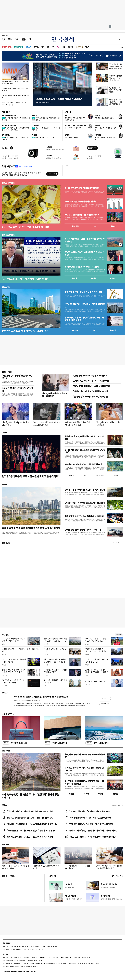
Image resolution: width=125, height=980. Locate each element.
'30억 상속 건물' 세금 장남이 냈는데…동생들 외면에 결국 (109, 867)
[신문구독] (30, 39)
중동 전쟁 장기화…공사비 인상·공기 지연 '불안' (83, 292)
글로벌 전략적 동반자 (71, 137)
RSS (49, 957)
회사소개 (6, 946)
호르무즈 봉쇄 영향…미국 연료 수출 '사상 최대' (15, 138)
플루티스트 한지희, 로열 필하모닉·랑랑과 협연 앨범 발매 (85, 438)
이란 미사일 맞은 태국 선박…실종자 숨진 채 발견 (15, 90)
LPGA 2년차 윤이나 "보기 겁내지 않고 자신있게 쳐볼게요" (97, 640)
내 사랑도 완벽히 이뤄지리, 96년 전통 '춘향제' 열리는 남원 (84, 769)
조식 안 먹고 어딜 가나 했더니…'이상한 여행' (91, 381)
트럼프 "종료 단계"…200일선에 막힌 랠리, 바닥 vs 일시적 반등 (16, 129)
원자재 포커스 (6, 135)
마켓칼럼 (35, 116)
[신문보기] (3, 39)
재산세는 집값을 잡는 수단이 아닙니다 (46, 867)
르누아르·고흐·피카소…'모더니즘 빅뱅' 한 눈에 (83, 464)
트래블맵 (72, 794)
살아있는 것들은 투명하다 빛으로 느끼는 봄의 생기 (85, 503)
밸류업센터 (113, 330)
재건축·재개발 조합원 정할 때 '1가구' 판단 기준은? (15, 867)
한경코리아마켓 (7, 47)
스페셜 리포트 (7, 714)
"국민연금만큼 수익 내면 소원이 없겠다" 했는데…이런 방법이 (31, 830)
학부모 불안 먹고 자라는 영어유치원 (106, 129)
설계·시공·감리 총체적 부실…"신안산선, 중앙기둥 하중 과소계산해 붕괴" (84, 319)
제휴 (12, 957)
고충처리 (21, 946)
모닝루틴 (71, 47)
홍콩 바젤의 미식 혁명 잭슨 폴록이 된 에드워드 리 (84, 516)
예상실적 (74, 278)
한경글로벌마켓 (19, 47)
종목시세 (94, 278)
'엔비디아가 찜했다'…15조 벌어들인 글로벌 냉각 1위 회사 (15, 82)
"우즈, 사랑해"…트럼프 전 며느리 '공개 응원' (109, 424)
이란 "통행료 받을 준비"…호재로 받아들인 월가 (16, 119)
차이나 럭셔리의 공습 (15, 743)
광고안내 (29, 946)
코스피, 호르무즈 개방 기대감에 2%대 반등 (82, 188)
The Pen (5, 844)
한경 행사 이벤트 (8, 876)
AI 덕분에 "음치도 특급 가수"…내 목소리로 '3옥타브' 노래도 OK (97, 671)
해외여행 (101, 794)
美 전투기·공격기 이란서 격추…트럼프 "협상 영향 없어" (116, 78)
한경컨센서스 (75, 226)
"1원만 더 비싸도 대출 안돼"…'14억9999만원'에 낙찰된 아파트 (97, 651)
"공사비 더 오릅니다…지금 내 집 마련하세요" (77, 867)
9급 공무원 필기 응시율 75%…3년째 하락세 (15, 97)
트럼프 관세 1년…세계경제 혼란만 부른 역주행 (75, 119)
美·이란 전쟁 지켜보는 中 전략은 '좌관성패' (82, 267)
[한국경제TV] (10, 39)
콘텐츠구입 (18, 957)
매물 (94, 330)
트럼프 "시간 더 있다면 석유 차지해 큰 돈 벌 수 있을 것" (84, 254)
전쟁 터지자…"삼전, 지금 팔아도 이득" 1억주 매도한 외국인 (93, 830)
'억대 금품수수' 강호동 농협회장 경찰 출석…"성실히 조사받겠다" (55, 662)
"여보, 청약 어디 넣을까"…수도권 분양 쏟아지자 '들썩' (14, 640)
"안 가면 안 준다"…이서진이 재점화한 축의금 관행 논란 (41, 697)
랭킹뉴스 (5, 805)
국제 (53, 47)
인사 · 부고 (115, 876)
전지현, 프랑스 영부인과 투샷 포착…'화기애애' (55, 395)
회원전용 (5, 112)
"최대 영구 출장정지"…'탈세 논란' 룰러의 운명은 (55, 671)
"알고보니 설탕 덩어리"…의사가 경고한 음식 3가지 (90, 811)
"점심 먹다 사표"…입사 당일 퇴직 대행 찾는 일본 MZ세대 (30, 811)
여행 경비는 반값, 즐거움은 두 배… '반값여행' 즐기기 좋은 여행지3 (30, 796)
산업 (48, 47)
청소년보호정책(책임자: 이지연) (83, 957)
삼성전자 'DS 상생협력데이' (96, 681)
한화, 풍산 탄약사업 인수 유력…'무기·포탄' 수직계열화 (91, 824)
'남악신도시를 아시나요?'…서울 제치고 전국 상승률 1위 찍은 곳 (55, 640)
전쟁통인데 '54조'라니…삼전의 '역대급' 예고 (91, 376)
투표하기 (105, 699)
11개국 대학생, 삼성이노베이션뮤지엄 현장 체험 (97, 661)
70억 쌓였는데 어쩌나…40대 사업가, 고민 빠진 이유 (90, 818)
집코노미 (28, 47)
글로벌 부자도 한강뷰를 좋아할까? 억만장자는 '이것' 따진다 (31, 528)
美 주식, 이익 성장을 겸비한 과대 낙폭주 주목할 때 (46, 119)
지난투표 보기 (105, 703)
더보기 (87, 47)
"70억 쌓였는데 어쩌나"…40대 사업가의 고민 (91, 386)
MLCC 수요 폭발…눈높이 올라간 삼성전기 (81, 201)
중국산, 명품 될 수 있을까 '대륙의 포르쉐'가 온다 (84, 530)
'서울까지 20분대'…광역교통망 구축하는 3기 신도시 (20, 650)
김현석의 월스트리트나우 (9, 116)
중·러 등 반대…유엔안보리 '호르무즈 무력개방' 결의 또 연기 (116, 66)
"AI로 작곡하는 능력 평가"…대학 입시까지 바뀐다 (13, 681)
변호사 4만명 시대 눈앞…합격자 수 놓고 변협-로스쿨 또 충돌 (14, 671)
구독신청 (14, 946)
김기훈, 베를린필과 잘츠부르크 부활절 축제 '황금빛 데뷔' (85, 451)
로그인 (121, 39)
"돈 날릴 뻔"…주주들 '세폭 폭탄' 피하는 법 (90, 397)
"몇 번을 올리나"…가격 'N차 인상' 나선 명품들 (116, 90)
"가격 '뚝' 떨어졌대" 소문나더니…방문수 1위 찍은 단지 (85, 306)
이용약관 (55, 957)
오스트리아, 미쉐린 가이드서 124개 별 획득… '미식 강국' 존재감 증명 (84, 782)
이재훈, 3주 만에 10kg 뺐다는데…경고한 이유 (15, 424)
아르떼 (4, 432)
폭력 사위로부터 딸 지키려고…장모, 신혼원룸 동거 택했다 (30, 837)
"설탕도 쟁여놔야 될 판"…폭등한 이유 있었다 (91, 391)
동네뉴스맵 (75, 330)
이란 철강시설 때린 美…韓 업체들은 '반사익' (82, 215)
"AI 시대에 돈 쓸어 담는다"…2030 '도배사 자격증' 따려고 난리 (32, 824)
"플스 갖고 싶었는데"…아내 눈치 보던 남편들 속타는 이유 (92, 837)
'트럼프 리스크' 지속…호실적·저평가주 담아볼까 (59, 99)
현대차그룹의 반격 (55, 743)
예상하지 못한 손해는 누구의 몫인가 (55, 650)
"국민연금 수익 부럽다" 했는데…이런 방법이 (17, 377)
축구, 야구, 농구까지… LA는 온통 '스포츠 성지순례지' (85, 756)
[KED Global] (24, 39)
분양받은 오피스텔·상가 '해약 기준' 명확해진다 (25, 331)
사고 (122, 876)
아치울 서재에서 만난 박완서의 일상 (106, 138)
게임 (64, 47)
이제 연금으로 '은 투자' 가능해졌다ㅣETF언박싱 (14, 661)
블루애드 (37, 946)
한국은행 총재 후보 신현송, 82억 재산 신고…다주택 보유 (116, 102)
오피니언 (36, 47)
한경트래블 (6, 751)
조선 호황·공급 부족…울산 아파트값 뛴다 (55, 681)
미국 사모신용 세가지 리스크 (43, 137)
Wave (59, 47)
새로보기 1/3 (119, 635)
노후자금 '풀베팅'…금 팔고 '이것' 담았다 (17, 390)
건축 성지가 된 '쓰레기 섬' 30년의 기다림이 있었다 (85, 490)
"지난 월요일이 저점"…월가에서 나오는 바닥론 (25, 279)
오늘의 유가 (36, 125)
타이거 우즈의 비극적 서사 (73, 128)
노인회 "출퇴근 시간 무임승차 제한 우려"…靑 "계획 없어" (14, 104)
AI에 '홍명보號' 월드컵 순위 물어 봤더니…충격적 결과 (77, 424)
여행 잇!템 (115, 794)
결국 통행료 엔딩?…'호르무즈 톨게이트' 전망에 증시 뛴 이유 (85, 240)
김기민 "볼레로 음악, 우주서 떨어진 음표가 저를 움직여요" (30, 476)
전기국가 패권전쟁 (97, 743)
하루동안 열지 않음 (113, 56)
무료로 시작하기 (52, 174)
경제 (43, 47)
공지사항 (53, 876)
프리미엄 (80, 47)
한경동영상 (6, 543)
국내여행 (86, 794)
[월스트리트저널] (17, 39)
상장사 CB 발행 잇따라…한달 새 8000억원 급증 (26, 227)
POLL (4, 693)
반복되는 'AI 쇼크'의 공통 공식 (104, 118)
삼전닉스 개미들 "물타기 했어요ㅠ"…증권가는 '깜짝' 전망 (30, 818)
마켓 (113, 226)
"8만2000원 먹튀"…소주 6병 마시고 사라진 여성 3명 (47, 424)
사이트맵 (34, 957)
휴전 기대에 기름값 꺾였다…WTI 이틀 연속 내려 (46, 129)
